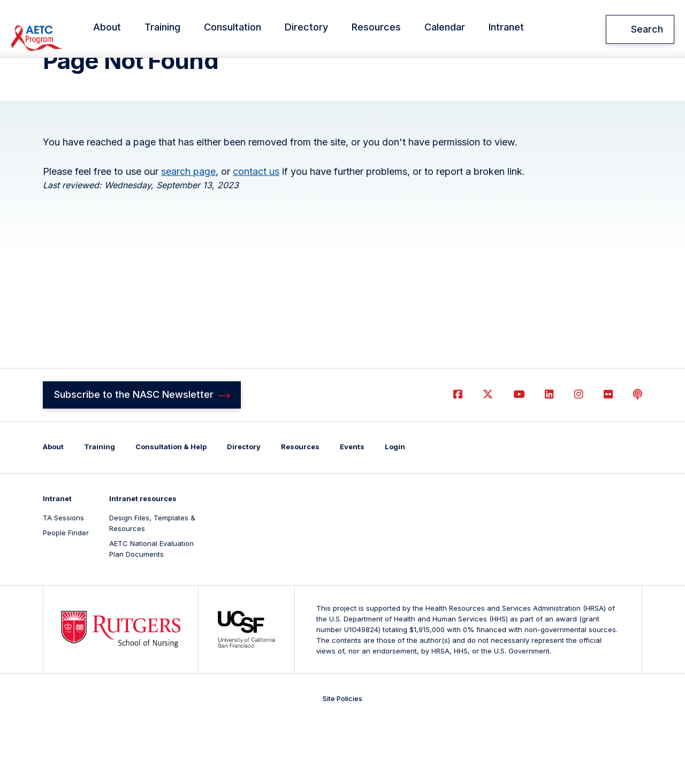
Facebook (458, 453)
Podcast (638, 453)
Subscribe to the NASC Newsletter (134, 453)
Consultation (260, 30)
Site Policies (342, 757)
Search (647, 29)
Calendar (473, 30)
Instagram (579, 453)
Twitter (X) (488, 453)
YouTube (519, 453)
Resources (404, 30)
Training (190, 30)
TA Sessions (63, 577)
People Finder (66, 591)
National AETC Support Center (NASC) (70, 30)
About (135, 30)
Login (395, 505)
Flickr (608, 453)
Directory (334, 30)
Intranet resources (143, 557)
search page (188, 229)
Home (52, 71)
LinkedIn (549, 453)
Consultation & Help (171, 505)
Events (352, 505)
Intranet (534, 30)
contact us (256, 229)
